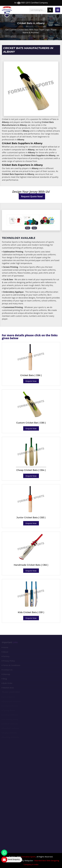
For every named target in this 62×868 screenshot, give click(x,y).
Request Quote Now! (32, 196)
